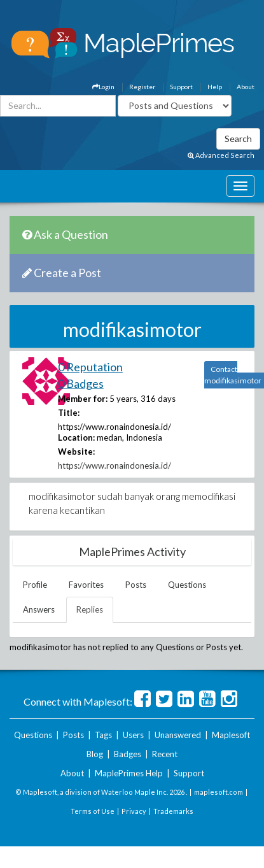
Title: (69, 413)
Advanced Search (221, 155)
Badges (128, 754)
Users (133, 735)
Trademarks (173, 811)
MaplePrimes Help (129, 773)
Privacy (134, 811)
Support (181, 87)
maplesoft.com (219, 792)
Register (142, 87)
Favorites (86, 585)
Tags (103, 735)
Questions (187, 585)
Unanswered (178, 735)
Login (103, 87)
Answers (39, 609)
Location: (76, 438)
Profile (35, 585)
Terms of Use (93, 811)
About (246, 87)
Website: (76, 452)
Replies (90, 609)
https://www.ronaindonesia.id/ (115, 466)
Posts (136, 585)
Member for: (83, 399)
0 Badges (81, 383)
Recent (165, 754)
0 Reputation (90, 367)
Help (215, 87)
